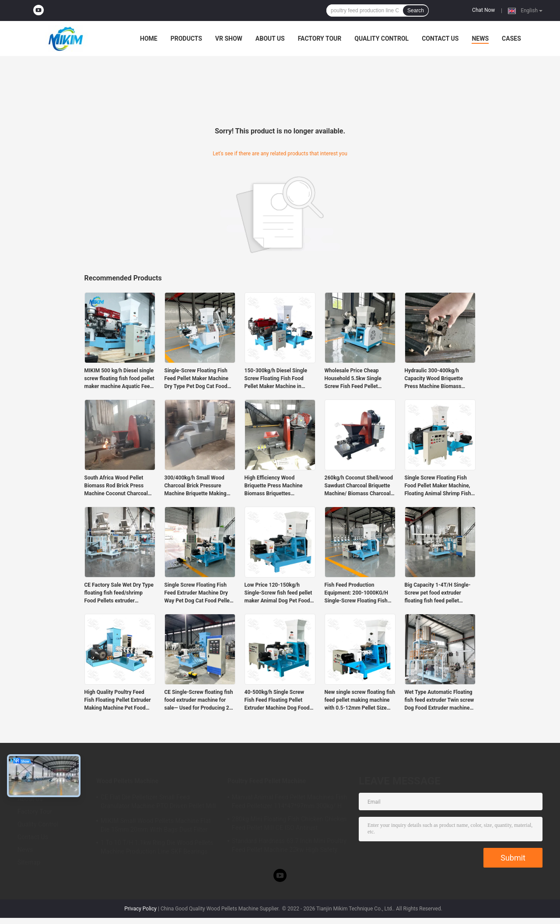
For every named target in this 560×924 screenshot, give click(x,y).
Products (186, 38)
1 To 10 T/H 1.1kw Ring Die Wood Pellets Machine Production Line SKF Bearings (157, 847)
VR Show (229, 38)
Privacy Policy (140, 909)
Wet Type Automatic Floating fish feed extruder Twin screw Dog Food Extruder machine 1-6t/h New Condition (439, 700)
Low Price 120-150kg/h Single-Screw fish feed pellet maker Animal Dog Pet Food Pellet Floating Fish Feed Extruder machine (278, 593)
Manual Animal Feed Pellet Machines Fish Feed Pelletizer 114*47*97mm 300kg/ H (289, 801)
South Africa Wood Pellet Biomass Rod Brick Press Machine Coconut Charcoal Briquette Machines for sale (117, 486)
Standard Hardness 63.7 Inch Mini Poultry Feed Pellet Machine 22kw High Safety (289, 845)
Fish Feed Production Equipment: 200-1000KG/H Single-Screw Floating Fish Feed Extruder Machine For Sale (357, 593)
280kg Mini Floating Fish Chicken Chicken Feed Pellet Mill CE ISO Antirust (289, 823)
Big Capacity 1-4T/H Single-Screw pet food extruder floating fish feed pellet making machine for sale (438, 593)
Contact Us (440, 38)
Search (416, 10)
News (480, 38)
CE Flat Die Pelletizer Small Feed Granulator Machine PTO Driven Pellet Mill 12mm (158, 803)
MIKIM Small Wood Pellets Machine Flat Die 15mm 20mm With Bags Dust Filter (156, 825)
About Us (270, 38)
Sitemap (29, 862)
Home (149, 38)
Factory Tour (320, 38)
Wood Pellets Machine (127, 781)
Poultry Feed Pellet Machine (267, 781)
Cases (511, 38)
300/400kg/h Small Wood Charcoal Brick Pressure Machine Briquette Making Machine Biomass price (196, 486)
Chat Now (483, 10)
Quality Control (381, 38)
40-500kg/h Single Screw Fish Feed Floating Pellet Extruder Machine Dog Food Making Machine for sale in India (277, 700)
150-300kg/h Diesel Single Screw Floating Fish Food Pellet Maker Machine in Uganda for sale (276, 379)
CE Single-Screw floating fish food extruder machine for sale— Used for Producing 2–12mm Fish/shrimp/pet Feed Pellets (199, 700)
